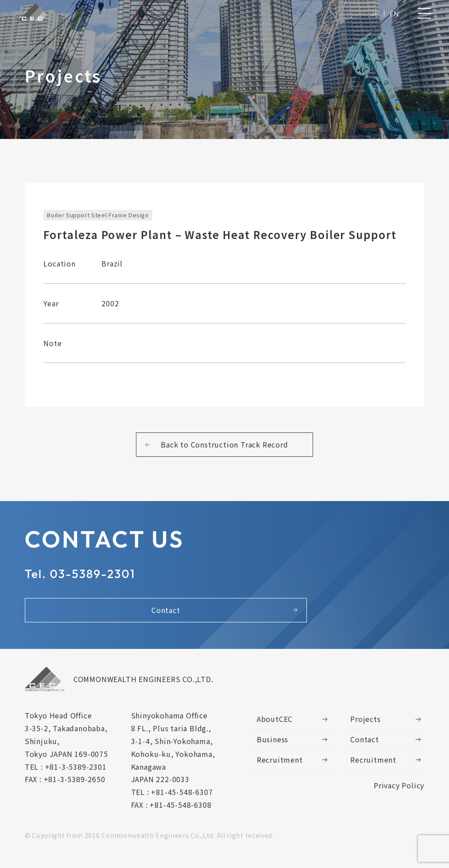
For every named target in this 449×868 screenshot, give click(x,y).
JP (374, 14)
